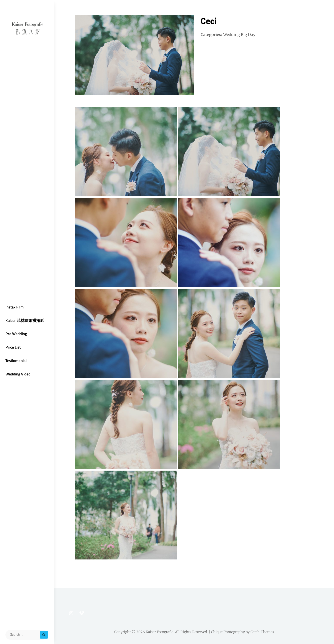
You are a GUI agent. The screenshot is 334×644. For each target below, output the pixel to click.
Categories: (211, 35)
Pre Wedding (16, 334)
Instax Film (15, 307)
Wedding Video (18, 374)
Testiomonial (16, 361)
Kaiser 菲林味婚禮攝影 (25, 320)
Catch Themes (262, 632)
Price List (13, 347)
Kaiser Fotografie (160, 632)
